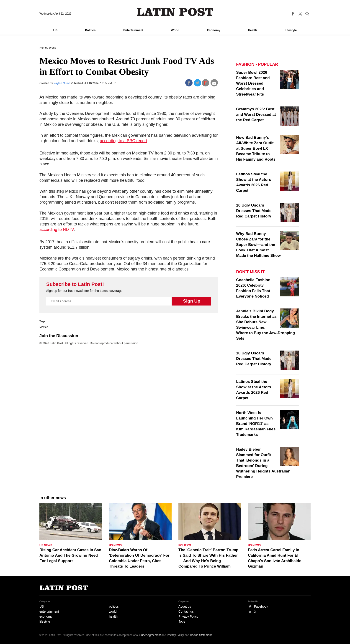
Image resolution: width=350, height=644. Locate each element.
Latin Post (175, 12)
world (113, 611)
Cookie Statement (201, 635)
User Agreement (151, 635)
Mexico (44, 327)
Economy (214, 30)
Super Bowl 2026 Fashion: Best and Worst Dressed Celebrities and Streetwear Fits (253, 83)
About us (185, 606)
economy (46, 616)
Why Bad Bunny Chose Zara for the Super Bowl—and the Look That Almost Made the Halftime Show (258, 245)
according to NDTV (57, 230)
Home (43, 48)
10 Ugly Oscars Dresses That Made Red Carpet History (254, 211)
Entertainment (133, 30)
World (175, 30)
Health (252, 30)
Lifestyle (291, 30)
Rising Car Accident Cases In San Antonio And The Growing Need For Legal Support (70, 555)
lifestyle (45, 621)
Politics (90, 30)
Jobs (182, 621)
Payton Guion (62, 83)
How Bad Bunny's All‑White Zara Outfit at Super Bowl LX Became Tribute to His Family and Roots (256, 148)
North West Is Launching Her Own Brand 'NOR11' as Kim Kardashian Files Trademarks (256, 424)
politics (114, 606)
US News (46, 545)
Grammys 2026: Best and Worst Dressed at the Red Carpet (256, 115)
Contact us (186, 611)
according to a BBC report (123, 141)
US (55, 30)
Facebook (261, 606)
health (113, 616)
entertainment (49, 611)
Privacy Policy (188, 616)
